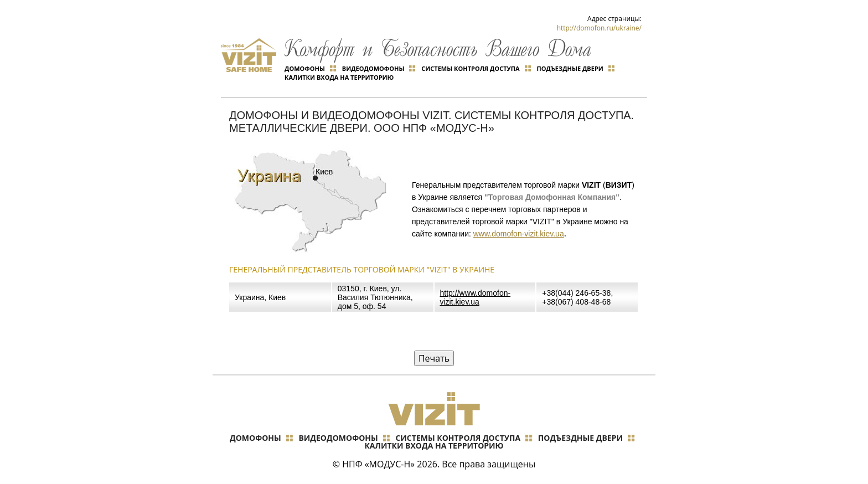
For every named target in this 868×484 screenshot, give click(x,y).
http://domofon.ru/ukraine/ (599, 28)
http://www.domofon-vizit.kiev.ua (476, 297)
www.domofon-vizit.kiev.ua (519, 234)
